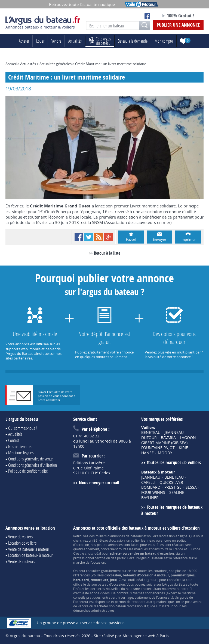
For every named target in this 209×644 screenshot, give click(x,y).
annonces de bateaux (126, 536)
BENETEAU (151, 433)
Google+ (108, 237)
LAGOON (188, 438)
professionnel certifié (89, 558)
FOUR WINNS (153, 493)
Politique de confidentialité (28, 471)
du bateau (100, 41)
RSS (99, 237)
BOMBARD (151, 487)
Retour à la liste (107, 253)
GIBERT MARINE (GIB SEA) (164, 443)
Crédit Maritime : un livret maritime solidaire (111, 64)
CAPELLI (148, 482)
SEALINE (177, 493)
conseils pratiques (87, 597)
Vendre (56, 41)
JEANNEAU (174, 433)
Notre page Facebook (147, 16)
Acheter (24, 41)
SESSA (191, 487)
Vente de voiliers (20, 537)
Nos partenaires (20, 446)
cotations (160, 571)
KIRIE (183, 448)
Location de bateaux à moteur (31, 555)
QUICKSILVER (171, 482)
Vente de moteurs (21, 561)
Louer (40, 41)
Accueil (11, 64)
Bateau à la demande (133, 41)
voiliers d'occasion (161, 536)
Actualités (75, 41)
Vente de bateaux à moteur (29, 549)
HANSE (147, 453)
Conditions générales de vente (30, 459)
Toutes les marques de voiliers (174, 463)
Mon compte (164, 41)
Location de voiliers (22, 543)
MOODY (165, 453)
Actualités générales (56, 64)
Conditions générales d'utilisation (33, 465)
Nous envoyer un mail (99, 483)
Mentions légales (21, 452)
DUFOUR (149, 438)
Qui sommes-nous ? (23, 428)
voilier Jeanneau (143, 540)
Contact (14, 440)
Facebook (79, 237)
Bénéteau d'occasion (109, 540)
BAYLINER (150, 498)
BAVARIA (168, 438)
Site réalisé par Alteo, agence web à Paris (131, 636)
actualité (82, 593)
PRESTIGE (173, 487)
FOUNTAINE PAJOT (158, 448)
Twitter (89, 237)
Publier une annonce (178, 25)
